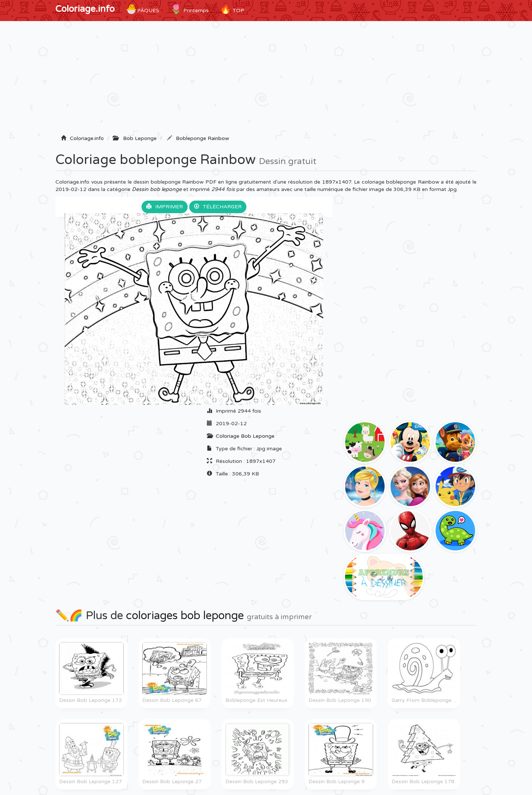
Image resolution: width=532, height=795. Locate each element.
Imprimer (165, 207)
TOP (232, 9)
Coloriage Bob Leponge (245, 436)
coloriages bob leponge (185, 616)
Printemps (190, 9)
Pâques (142, 9)
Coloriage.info (85, 9)
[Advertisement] (266, 80)
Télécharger (218, 207)
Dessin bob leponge (157, 189)
